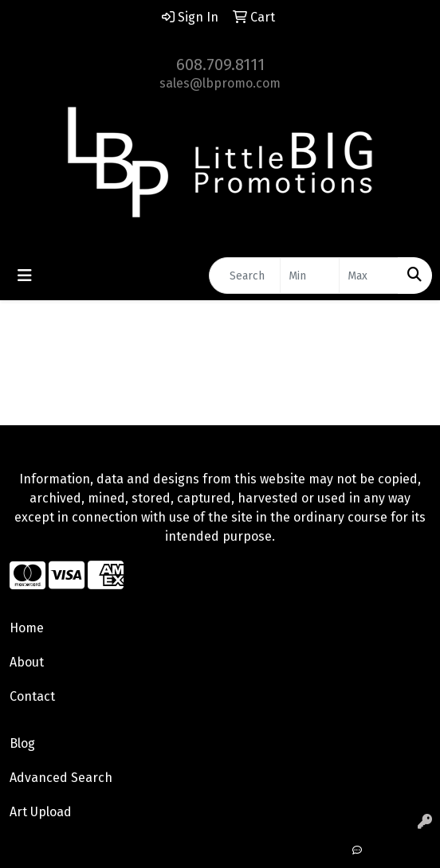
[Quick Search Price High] (369, 276)
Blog (22, 743)
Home (27, 628)
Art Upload (41, 812)
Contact (32, 696)
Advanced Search (61, 778)
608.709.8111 (220, 65)
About (27, 662)
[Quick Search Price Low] (310, 276)
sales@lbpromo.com (220, 83)
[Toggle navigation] (25, 276)
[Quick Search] (245, 276)
